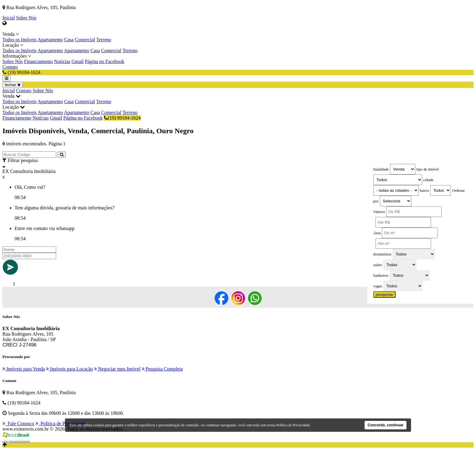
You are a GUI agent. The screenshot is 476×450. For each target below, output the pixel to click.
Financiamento (38, 61)
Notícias (62, 61)
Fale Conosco (18, 423)
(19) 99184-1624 (122, 118)
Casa (69, 40)
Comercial (85, 40)
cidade (428, 180)
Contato (10, 67)
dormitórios (382, 254)
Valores (379, 212)
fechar (13, 85)
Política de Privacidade (61, 423)
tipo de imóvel (428, 169)
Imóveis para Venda (24, 369)
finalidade (381, 169)
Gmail (78, 61)
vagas (378, 286)
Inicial (9, 18)
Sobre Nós (26, 18)
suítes (378, 265)
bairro (425, 191)
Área (377, 233)
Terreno (104, 40)
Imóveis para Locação (70, 369)
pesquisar (385, 294)
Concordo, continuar (386, 425)
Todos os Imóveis (20, 40)
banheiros (381, 276)
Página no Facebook (105, 61)
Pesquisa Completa (162, 369)
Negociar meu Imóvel (117, 369)
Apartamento (50, 40)
